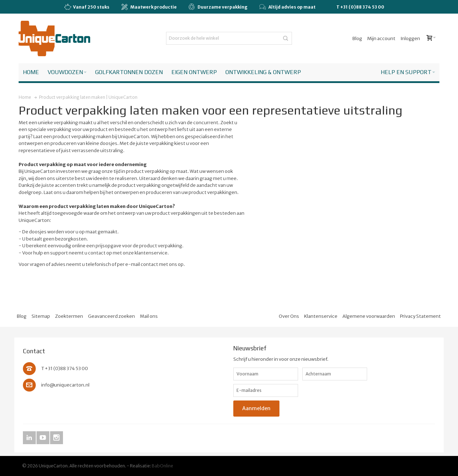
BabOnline (162, 466)
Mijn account (381, 38)
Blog (357, 38)
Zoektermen (69, 316)
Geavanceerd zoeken (111, 316)
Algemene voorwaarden (369, 316)
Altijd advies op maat (288, 7)
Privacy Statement (420, 316)
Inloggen (410, 38)
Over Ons (289, 316)
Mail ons (149, 316)
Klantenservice (321, 316)
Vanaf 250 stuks (87, 7)
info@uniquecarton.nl (65, 385)
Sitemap (41, 316)
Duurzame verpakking (218, 7)
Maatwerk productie (149, 7)
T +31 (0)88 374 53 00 (360, 7)
